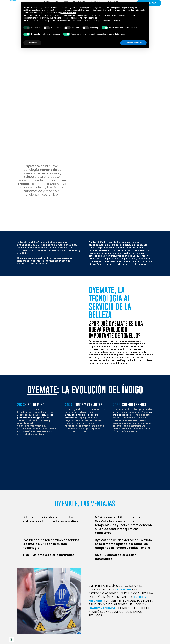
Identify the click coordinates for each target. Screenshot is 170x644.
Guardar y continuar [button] (133, 43)
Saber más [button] (32, 43)
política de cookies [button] (68, 13)
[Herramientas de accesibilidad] (11, 639)
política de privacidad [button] (124, 8)
